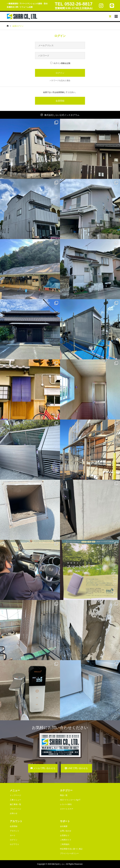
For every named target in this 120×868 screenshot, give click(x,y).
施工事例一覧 (15, 804)
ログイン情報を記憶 (60, 63)
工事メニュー (15, 800)
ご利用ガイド (66, 840)
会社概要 (64, 826)
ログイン (14, 840)
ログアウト (15, 844)
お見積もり (65, 835)
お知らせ (14, 813)
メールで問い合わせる (44, 768)
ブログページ (15, 809)
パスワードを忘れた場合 (60, 81)
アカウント (15, 831)
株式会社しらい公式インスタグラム (62, 115)
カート (13, 835)
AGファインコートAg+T (70, 800)
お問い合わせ (66, 831)
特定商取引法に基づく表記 (71, 849)
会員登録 (60, 101)
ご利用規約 (65, 844)
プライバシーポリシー (69, 853)
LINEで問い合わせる (78, 768)
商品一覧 (64, 795)
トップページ (15, 795)
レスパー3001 (66, 804)
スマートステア (67, 809)
